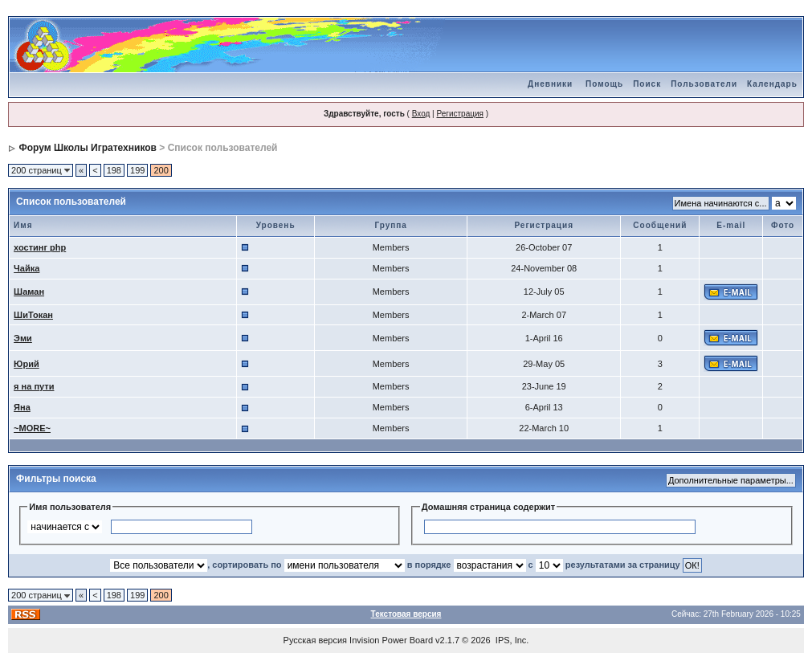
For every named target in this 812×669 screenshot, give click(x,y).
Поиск (647, 84)
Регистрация (459, 114)
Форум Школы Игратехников (88, 148)
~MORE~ (32, 428)
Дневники (550, 84)
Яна (22, 407)
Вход (421, 114)
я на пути (34, 386)
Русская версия (315, 640)
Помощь (604, 84)
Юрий (27, 364)
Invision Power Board (391, 640)
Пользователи (704, 84)
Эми (23, 338)
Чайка (27, 268)
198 (114, 170)
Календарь (772, 84)
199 (137, 170)
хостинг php (40, 247)
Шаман (29, 292)
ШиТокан (33, 315)
